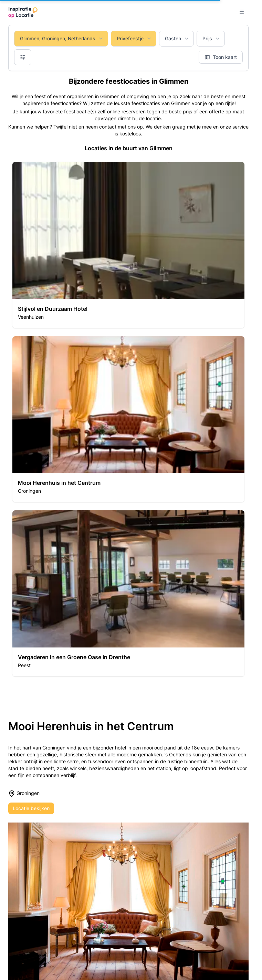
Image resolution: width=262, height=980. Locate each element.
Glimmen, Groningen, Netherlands (62, 38)
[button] (128, 245)
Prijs (211, 38)
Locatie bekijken (31, 808)
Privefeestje (134, 38)
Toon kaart (221, 57)
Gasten (177, 38)
